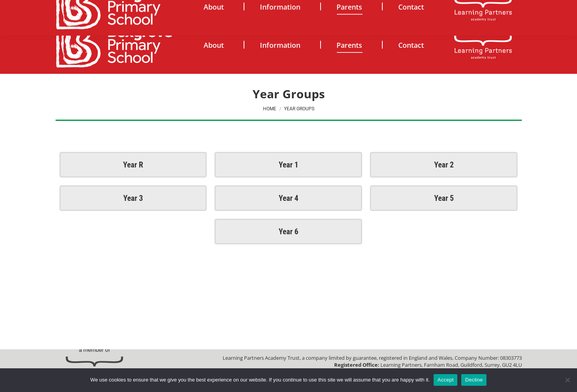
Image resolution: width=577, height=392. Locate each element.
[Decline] (567, 380)
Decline (474, 380)
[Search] (453, 8)
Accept (445, 380)
